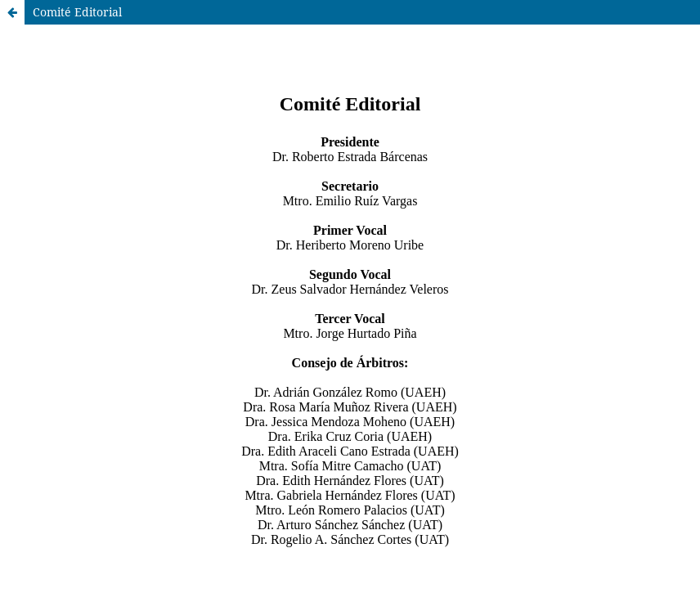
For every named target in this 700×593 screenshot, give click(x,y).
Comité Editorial (77, 12)
